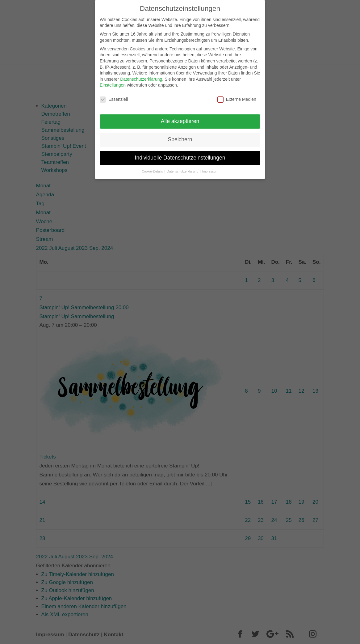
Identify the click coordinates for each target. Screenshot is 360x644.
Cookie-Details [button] (153, 167)
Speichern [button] (180, 135)
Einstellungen (113, 81)
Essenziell (114, 95)
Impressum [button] (210, 167)
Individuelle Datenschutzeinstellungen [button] (180, 153)
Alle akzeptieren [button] (180, 117)
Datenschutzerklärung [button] (183, 167)
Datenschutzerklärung (141, 75)
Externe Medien (237, 95)
